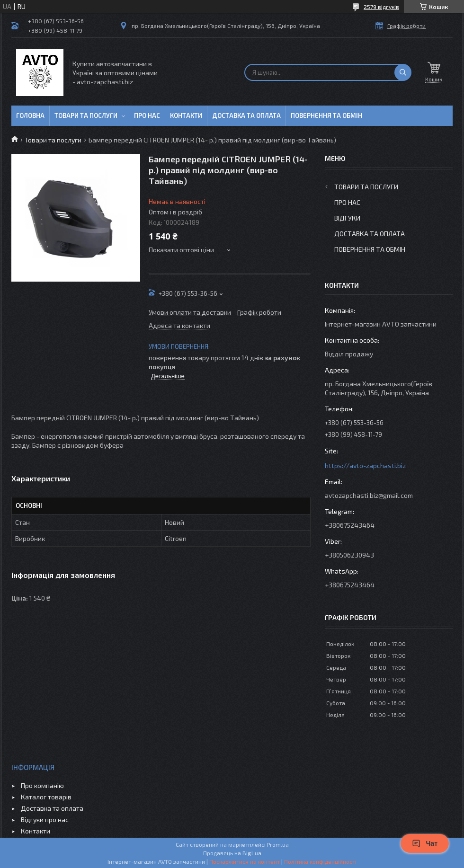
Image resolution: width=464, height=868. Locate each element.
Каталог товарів (46, 797)
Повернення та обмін (326, 115)
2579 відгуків (381, 7)
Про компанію (42, 785)
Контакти (186, 115)
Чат (425, 843)
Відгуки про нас (45, 819)
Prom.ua (278, 844)
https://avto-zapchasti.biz (365, 465)
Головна (30, 115)
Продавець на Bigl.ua (232, 853)
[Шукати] (403, 72)
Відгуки (347, 218)
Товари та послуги (86, 115)
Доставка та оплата (246, 115)
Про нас (147, 115)
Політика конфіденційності (320, 861)
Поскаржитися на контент (245, 861)
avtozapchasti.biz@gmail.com (369, 495)
